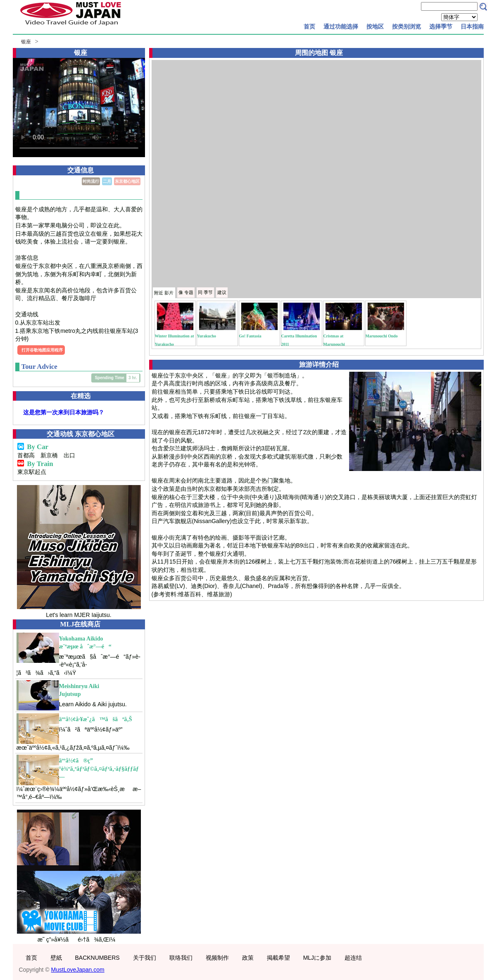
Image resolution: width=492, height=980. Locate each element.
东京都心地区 (127, 181)
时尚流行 (91, 181)
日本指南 (472, 26)
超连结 (353, 958)
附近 (164, 293)
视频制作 (217, 958)
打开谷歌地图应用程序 (42, 350)
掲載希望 (278, 958)
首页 (309, 26)
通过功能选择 (341, 26)
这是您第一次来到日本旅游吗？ (64, 412)
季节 (205, 292)
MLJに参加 (317, 958)
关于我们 (145, 958)
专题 (186, 292)
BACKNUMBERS (97, 958)
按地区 (375, 26)
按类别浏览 (406, 26)
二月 (107, 181)
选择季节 (441, 26)
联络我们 (181, 958)
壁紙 (56, 958)
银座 (26, 42)
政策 (248, 958)
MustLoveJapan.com (78, 970)
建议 (222, 292)
